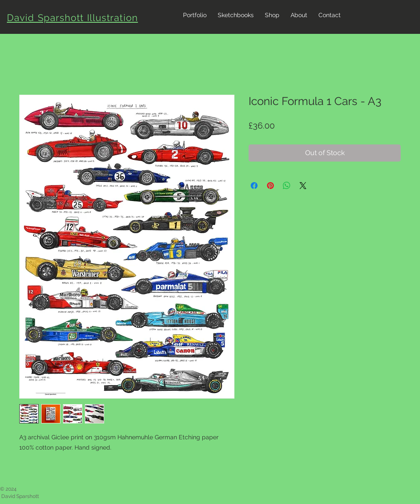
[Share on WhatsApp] (287, 186)
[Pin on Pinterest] (270, 186)
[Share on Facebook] (254, 186)
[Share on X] (303, 186)
